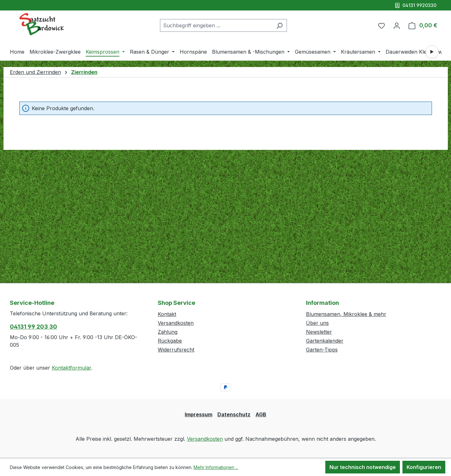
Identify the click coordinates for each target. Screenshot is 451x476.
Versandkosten (176, 323)
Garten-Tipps (322, 350)
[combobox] (216, 25)
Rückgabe (170, 341)
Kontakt (167, 314)
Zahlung (168, 332)
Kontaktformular (71, 368)
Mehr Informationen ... (216, 467)
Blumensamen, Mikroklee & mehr (346, 314)
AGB (261, 414)
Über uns (317, 323)
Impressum (199, 414)
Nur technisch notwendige (363, 467)
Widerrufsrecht (176, 350)
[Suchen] (279, 25)
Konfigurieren (424, 467)
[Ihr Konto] (397, 25)
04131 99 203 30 (33, 327)
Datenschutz (234, 414)
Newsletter (319, 332)
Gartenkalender (325, 341)
